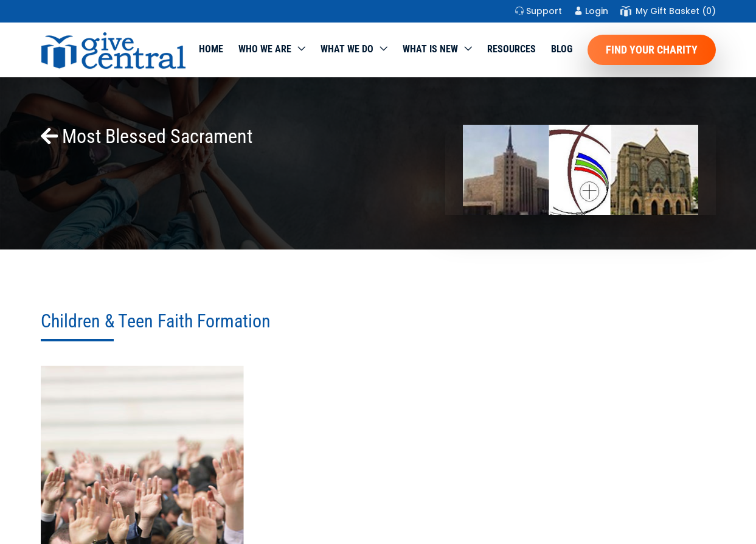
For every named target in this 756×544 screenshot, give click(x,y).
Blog (562, 49)
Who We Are (265, 49)
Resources (512, 49)
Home (211, 49)
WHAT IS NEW (430, 49)
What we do (347, 49)
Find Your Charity (652, 50)
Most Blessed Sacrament (147, 136)
